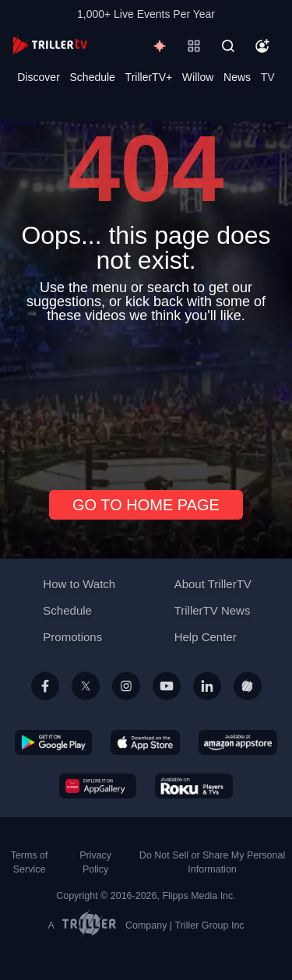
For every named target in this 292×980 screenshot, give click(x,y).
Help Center (206, 637)
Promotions (72, 637)
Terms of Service (30, 862)
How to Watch (79, 584)
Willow (198, 77)
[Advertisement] (146, 400)
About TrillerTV (213, 584)
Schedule (93, 77)
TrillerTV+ (149, 77)
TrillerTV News (213, 610)
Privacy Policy (95, 862)
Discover (38, 77)
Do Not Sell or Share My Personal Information (212, 862)
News (237, 77)
